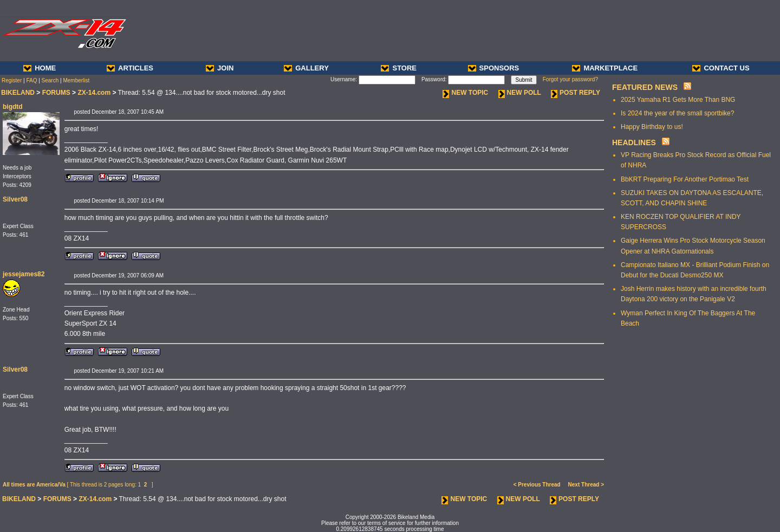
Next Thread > (586, 485)
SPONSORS (494, 68)
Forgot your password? (570, 79)
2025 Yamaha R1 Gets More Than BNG (678, 100)
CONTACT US (721, 68)
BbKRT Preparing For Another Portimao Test (685, 179)
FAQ (31, 80)
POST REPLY (576, 93)
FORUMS (56, 93)
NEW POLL (520, 93)
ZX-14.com (94, 93)
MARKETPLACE (605, 68)
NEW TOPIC (465, 93)
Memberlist (76, 80)
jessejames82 (24, 274)
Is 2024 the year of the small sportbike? (677, 113)
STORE (399, 68)
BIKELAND (18, 93)
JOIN (220, 68)
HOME (40, 68)
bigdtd (13, 107)
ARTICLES (130, 68)
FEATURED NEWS (645, 87)
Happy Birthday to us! (652, 127)
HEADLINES (634, 142)
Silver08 (15, 199)
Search (50, 80)
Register (12, 80)
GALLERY (306, 68)
